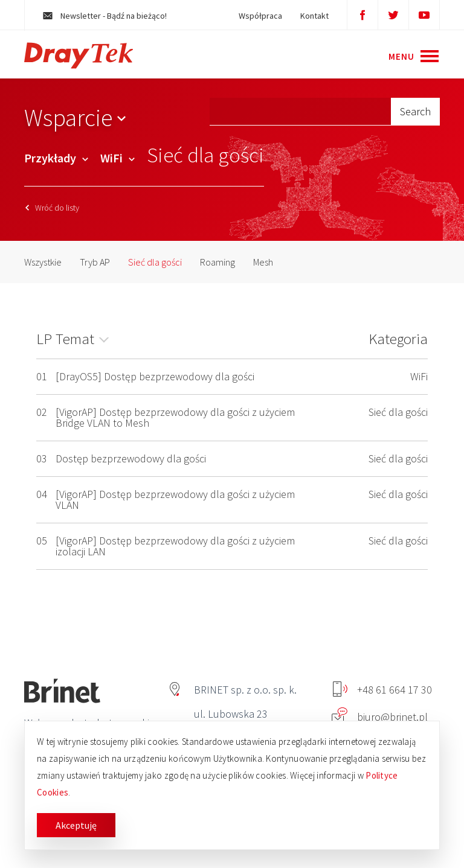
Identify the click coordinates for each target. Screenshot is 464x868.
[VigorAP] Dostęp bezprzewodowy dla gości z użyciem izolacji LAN (175, 546)
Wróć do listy (52, 208)
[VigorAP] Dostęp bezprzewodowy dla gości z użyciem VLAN (175, 499)
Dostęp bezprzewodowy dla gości (131, 458)
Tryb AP (95, 262)
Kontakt (314, 16)
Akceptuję (76, 825)
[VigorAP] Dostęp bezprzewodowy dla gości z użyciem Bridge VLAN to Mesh (175, 417)
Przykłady (56, 158)
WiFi (118, 158)
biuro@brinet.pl (380, 717)
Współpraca (260, 16)
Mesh (263, 262)
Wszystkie (43, 262)
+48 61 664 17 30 (382, 690)
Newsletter (105, 16)
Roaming (217, 262)
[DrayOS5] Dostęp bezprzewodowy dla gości (155, 376)
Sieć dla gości (155, 262)
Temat (75, 339)
